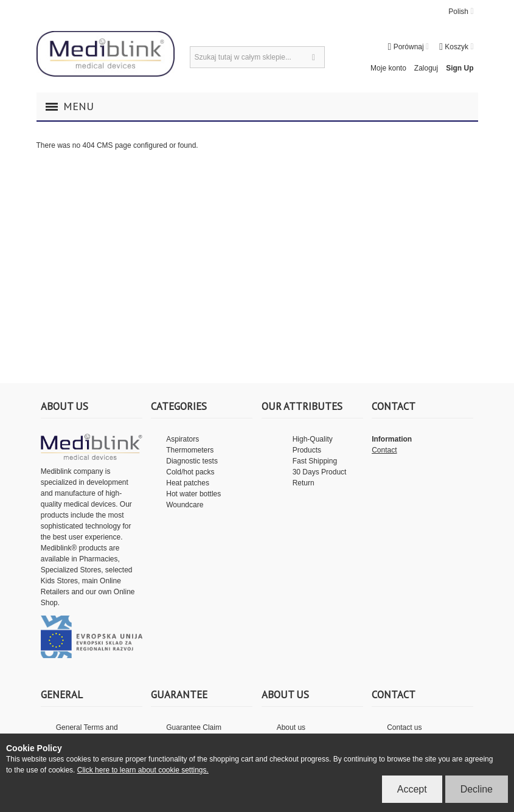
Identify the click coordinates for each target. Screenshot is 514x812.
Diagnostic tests (192, 461)
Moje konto (388, 68)
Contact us (404, 727)
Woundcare (185, 505)
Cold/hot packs (190, 472)
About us (291, 727)
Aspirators (182, 439)
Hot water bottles (193, 494)
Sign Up (460, 68)
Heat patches (188, 483)
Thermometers (190, 450)
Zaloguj (426, 68)
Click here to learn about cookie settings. (143, 770)
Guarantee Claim (194, 727)
